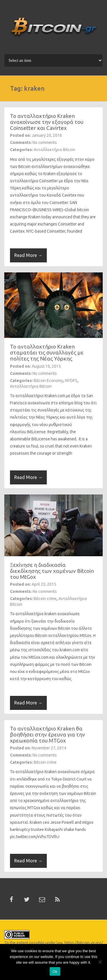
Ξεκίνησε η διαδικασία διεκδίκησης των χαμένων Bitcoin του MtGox (52, 571)
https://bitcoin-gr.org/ (84, 943)
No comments (45, 142)
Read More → (28, 255)
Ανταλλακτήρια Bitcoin (54, 150)
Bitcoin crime (45, 599)
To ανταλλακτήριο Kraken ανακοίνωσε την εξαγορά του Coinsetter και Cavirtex (47, 122)
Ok (55, 972)
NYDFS (71, 381)
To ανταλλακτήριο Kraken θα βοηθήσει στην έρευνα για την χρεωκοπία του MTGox (48, 734)
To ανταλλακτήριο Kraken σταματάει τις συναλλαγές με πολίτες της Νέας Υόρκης (47, 353)
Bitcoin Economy (48, 381)
